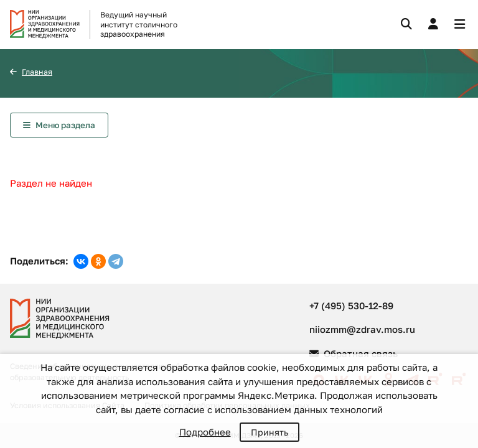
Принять (269, 432)
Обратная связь (354, 353)
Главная (37, 72)
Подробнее (205, 432)
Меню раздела (65, 125)
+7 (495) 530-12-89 (351, 306)
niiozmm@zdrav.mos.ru (362, 329)
